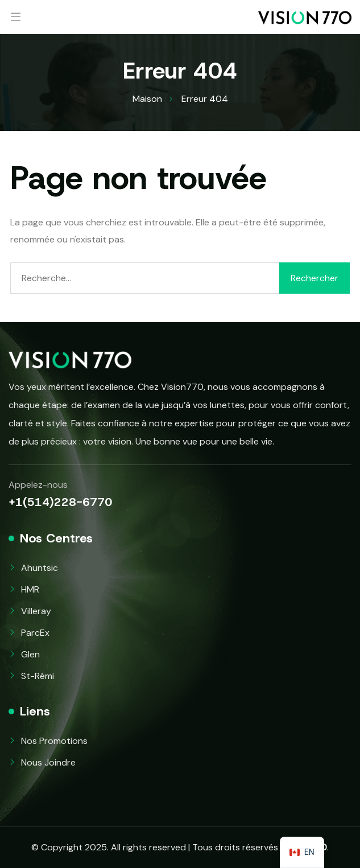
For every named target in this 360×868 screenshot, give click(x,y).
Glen (30, 654)
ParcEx (35, 633)
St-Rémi (38, 676)
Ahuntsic (40, 568)
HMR (30, 589)
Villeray (36, 611)
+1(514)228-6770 (60, 502)
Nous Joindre (48, 762)
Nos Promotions (54, 741)
